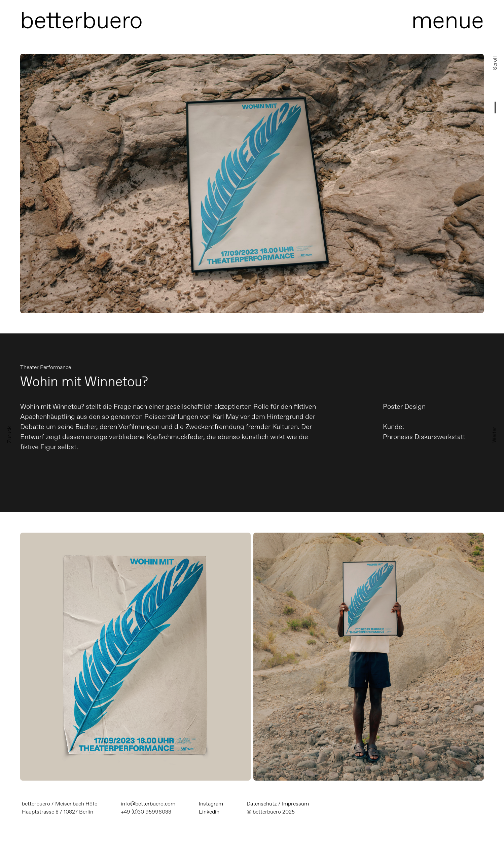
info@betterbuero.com (148, 804)
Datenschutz (262, 804)
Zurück (9, 435)
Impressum (295, 804)
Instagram (211, 804)
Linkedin (209, 812)
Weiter (494, 435)
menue (448, 20)
